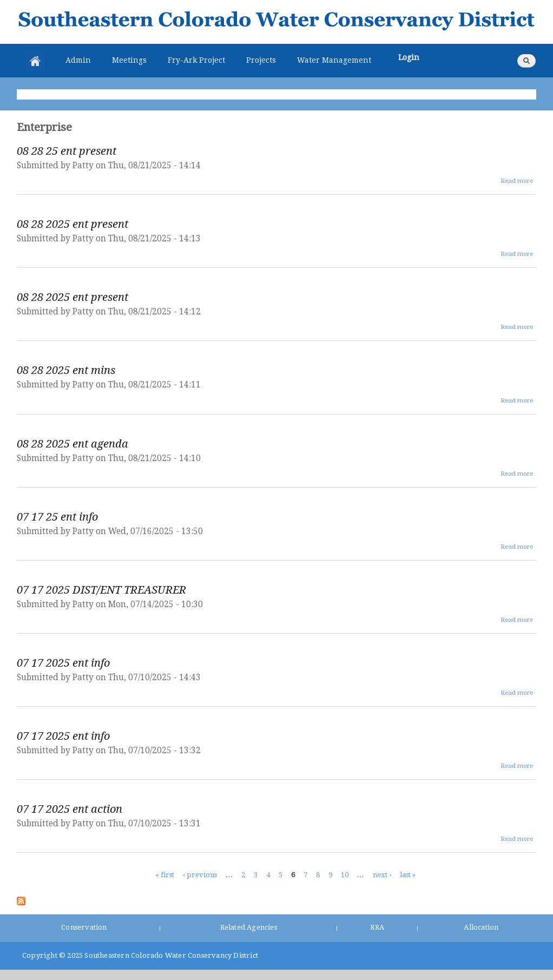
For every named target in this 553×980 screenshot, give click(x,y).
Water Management (334, 60)
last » (408, 874)
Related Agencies (249, 927)
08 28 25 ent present (67, 151)
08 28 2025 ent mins (66, 370)
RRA (377, 927)
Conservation (84, 927)
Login (409, 57)
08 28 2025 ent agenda (73, 444)
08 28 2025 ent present (73, 224)
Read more (517, 181)
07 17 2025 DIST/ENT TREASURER (101, 590)
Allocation (481, 927)
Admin (78, 60)
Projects (261, 60)
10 (345, 874)
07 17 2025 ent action (70, 809)
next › (382, 874)
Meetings (129, 60)
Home (35, 61)
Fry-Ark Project (196, 60)
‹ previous (200, 874)
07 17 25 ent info (57, 517)
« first (165, 874)
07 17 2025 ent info (63, 663)
